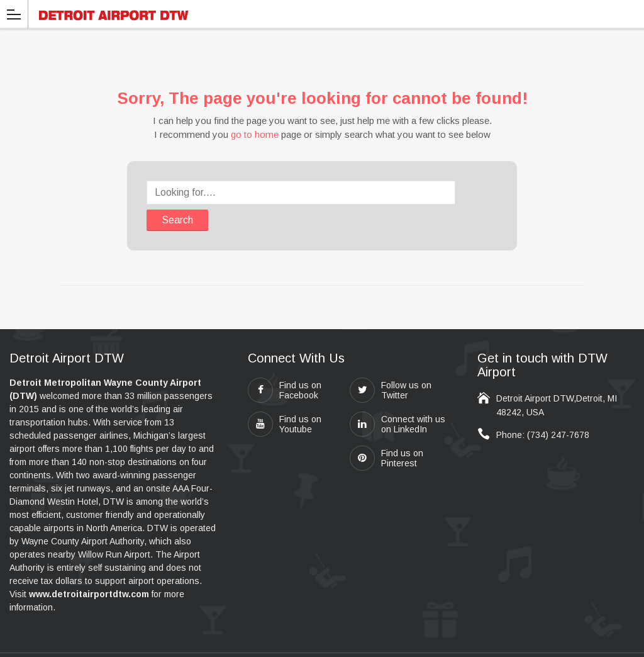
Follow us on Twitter (391, 364)
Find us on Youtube (285, 398)
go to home (255, 134)
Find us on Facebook (285, 364)
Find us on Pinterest (386, 432)
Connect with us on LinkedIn (397, 398)
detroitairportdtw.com (300, 642)
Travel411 (422, 642)
